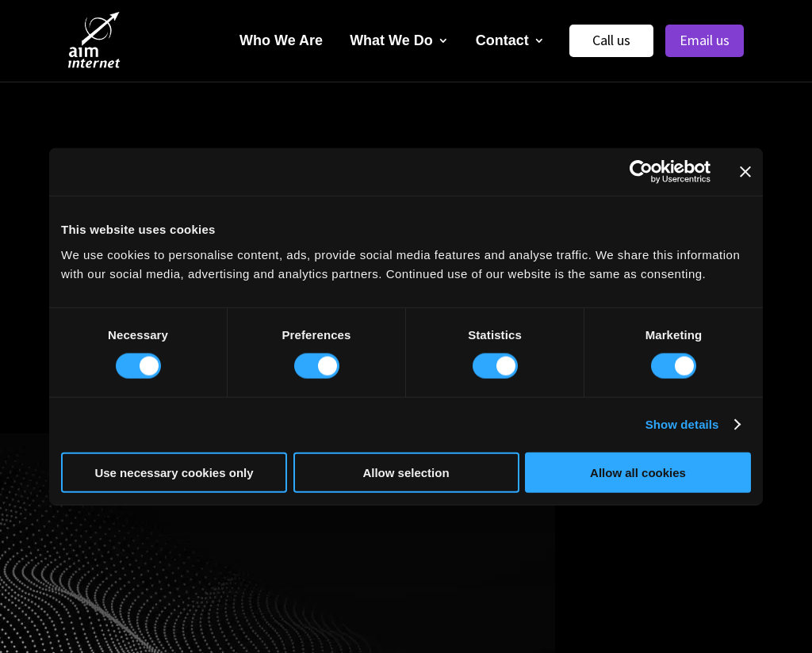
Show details (682, 424)
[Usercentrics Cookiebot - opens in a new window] (641, 172)
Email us (705, 40)
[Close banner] (745, 172)
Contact (502, 40)
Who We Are (281, 40)
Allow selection (406, 472)
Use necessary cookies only (174, 472)
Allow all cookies (638, 472)
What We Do (391, 40)
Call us (611, 40)
